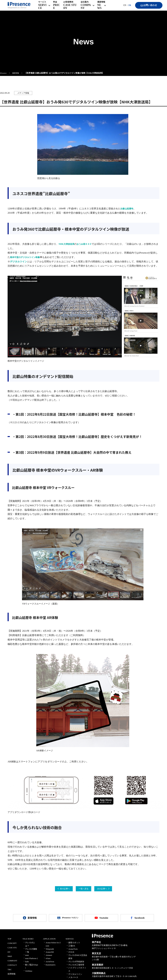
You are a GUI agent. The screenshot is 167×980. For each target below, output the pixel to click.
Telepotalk (50, 951)
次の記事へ (108, 889)
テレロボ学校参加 (76, 964)
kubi (27, 964)
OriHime (29, 973)
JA (126, 8)
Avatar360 (50, 955)
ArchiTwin (50, 964)
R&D (10, 959)
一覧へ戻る (83, 889)
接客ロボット (74, 945)
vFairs (48, 961)
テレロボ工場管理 (76, 967)
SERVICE (70, 941)
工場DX (72, 948)
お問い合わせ (146, 8)
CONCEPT (12, 946)
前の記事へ (59, 889)
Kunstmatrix (50, 967)
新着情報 (32, 919)
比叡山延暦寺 (128, 209)
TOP (9, 941)
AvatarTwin (73, 951)
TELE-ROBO (28, 941)
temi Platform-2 (32, 961)
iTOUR (71, 955)
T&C (10, 972)
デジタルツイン (19, 262)
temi (27, 958)
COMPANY (12, 963)
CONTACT (12, 967)
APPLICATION (49, 941)
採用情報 (12, 976)
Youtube (104, 919)
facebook (140, 919)
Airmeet (49, 958)
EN (122, 8)
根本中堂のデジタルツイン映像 (27, 257)
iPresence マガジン (68, 919)
